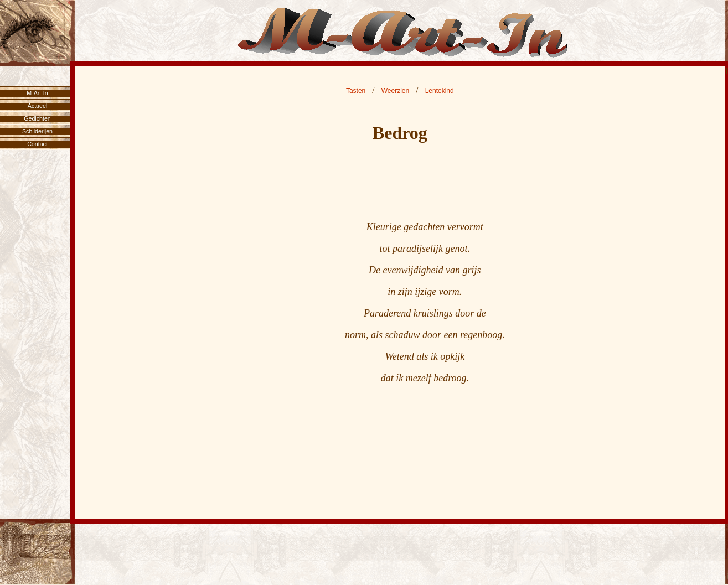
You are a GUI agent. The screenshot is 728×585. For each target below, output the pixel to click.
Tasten (356, 91)
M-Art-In (37, 93)
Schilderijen (37, 131)
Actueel (38, 106)
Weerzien (395, 91)
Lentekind (440, 91)
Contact (37, 144)
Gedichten (37, 118)
